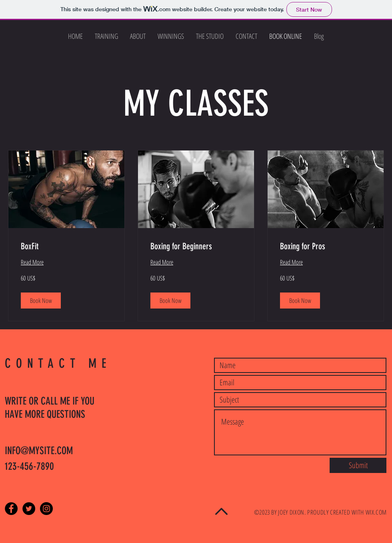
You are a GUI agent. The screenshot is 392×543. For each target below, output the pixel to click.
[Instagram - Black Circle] (46, 509)
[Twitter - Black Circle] (29, 509)
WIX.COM (376, 512)
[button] (41, 301)
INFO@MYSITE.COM (39, 451)
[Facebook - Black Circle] (11, 509)
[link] (66, 246)
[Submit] (358, 465)
